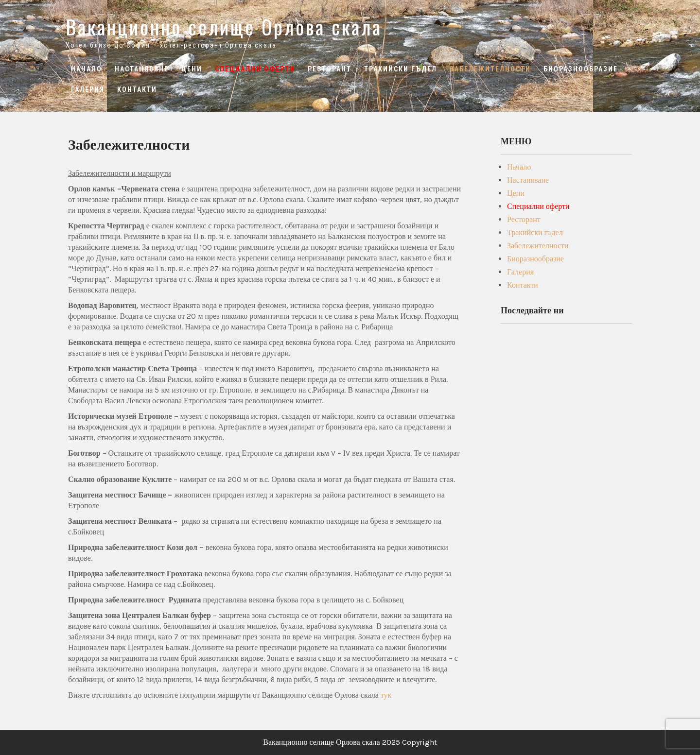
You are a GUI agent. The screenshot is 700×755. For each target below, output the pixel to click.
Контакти (137, 89)
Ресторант (330, 69)
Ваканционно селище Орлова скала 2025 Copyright (350, 742)
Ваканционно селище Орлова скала (224, 27)
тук (386, 695)
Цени (192, 69)
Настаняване (142, 69)
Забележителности (490, 69)
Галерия (88, 89)
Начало (87, 69)
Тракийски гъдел (401, 69)
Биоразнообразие (581, 69)
